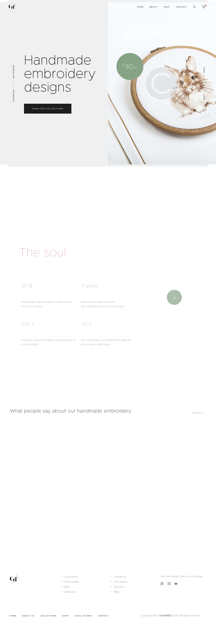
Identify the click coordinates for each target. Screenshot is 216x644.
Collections (70, 592)
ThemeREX (165, 616)
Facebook (13, 96)
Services (119, 587)
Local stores (71, 577)
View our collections (48, 109)
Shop (67, 587)
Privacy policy (71, 582)
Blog (117, 592)
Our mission (121, 582)
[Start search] (194, 7)
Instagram (13, 72)
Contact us (120, 577)
